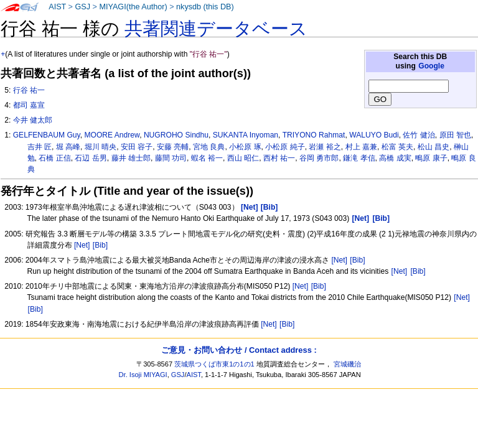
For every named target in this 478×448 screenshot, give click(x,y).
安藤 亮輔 (173, 147)
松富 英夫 (397, 147)
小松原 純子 (285, 147)
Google (431, 66)
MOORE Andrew (112, 135)
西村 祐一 (279, 158)
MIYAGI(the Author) (133, 7)
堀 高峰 (68, 147)
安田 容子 (137, 147)
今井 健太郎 (33, 120)
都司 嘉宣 (29, 105)
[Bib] (100, 245)
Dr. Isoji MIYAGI (143, 375)
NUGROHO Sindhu (176, 135)
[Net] (82, 245)
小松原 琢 (245, 147)
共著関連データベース (216, 29)
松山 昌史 (433, 147)
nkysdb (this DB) (205, 7)
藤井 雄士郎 (131, 158)
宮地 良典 (209, 147)
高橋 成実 (395, 158)
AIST (57, 7)
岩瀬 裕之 (325, 147)
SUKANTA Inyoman (246, 135)
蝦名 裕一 (207, 158)
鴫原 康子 (431, 158)
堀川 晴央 (101, 147)
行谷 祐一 (29, 90)
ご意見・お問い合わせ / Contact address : (239, 350)
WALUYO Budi (374, 135)
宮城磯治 (347, 364)
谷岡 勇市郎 (319, 158)
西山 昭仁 (243, 158)
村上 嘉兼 (361, 147)
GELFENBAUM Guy (47, 135)
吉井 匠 (40, 147)
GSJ (82, 7)
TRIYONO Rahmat (314, 135)
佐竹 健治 (419, 135)
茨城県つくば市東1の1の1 (214, 364)
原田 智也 (455, 135)
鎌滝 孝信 (359, 158)
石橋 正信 (54, 158)
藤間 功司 (171, 158)
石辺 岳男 (91, 158)
